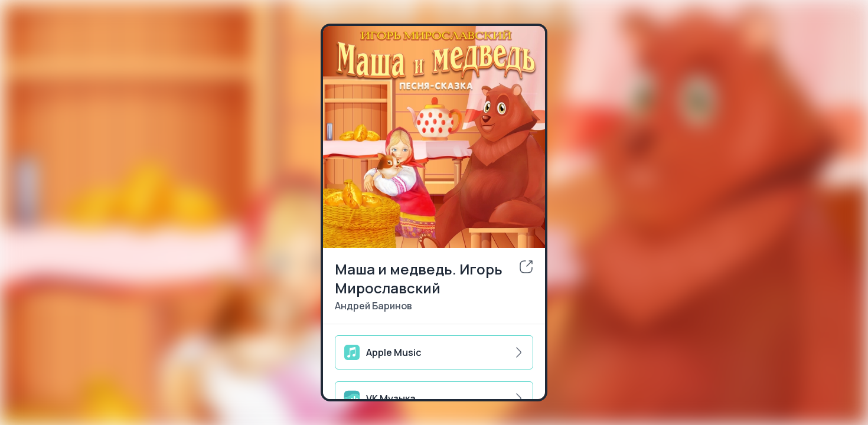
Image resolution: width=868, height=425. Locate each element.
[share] (526, 267)
